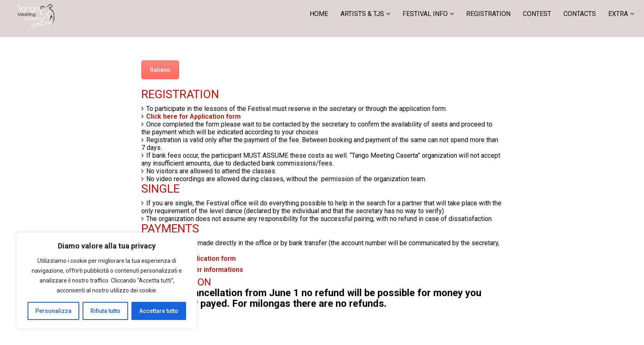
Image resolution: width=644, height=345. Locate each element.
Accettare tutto (159, 311)
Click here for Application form (193, 116)
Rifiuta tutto (105, 311)
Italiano (160, 70)
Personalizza (53, 311)
